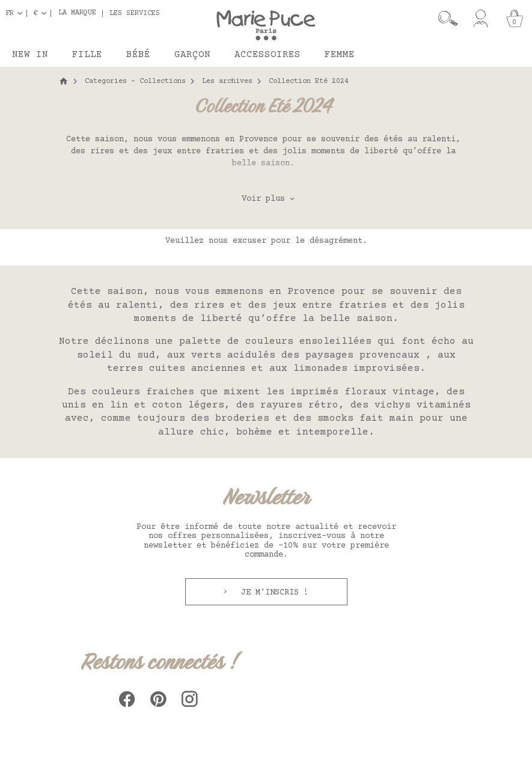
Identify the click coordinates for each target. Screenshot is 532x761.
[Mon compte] (481, 19)
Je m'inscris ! (272, 593)
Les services (135, 13)
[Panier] (515, 19)
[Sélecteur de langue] (16, 13)
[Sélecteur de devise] (42, 13)
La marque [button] (77, 13)
